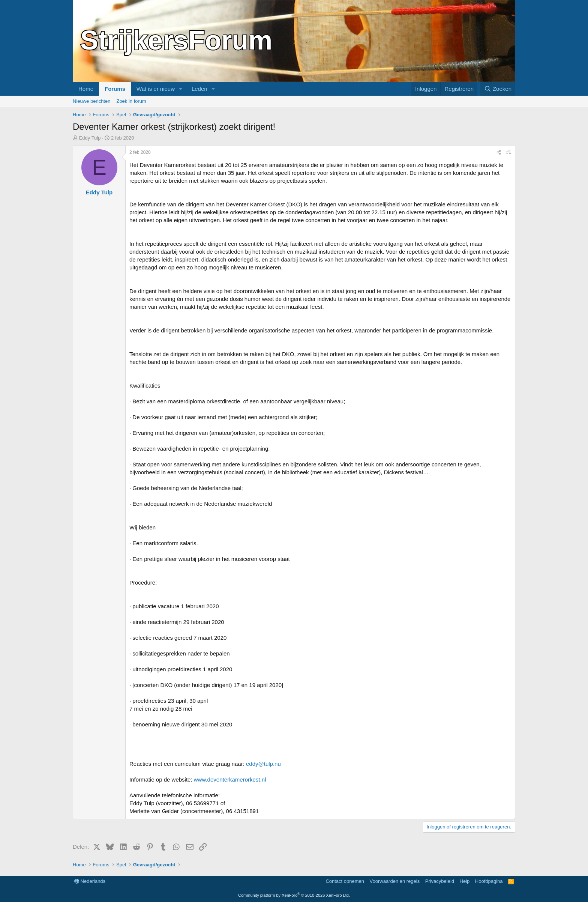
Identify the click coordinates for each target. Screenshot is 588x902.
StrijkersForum (176, 40)
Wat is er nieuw (156, 89)
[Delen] (499, 153)
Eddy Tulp (90, 138)
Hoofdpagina (489, 881)
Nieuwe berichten (91, 101)
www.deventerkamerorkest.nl (230, 779)
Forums (115, 89)
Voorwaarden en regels (395, 881)
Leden (199, 89)
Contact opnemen (345, 881)
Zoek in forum (131, 101)
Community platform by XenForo (294, 895)
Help (465, 881)
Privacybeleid (440, 881)
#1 (509, 152)
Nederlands (90, 881)
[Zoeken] (498, 89)
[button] (181, 89)
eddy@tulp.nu (263, 764)
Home (86, 89)
